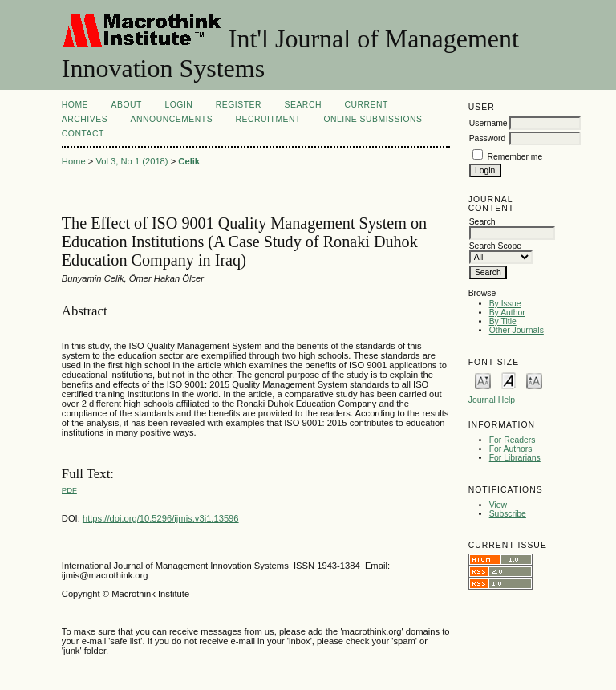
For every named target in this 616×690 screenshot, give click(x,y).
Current (366, 105)
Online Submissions (373, 119)
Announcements (172, 119)
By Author (507, 313)
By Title (503, 321)
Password (488, 138)
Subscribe (508, 514)
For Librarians (515, 458)
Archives (85, 119)
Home (75, 105)
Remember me (515, 157)
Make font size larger (534, 380)
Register (239, 105)
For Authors (511, 449)
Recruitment (268, 119)
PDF (69, 490)
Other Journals (517, 330)
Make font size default (509, 380)
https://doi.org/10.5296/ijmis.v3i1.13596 (161, 518)
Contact (83, 134)
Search (303, 105)
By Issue (505, 304)
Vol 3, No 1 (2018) (132, 161)
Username (488, 123)
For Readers (513, 440)
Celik (189, 161)
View (498, 505)
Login (178, 105)
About (127, 105)
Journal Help (492, 400)
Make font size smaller (483, 380)
